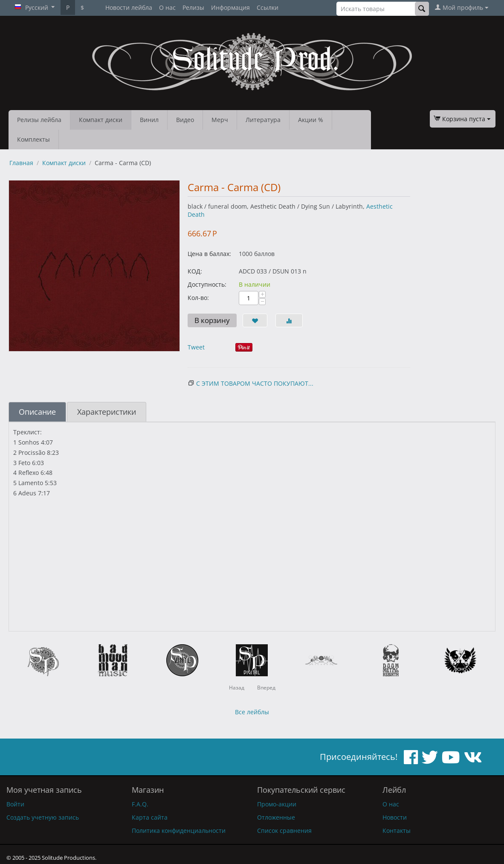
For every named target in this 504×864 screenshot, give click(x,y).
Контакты (397, 831)
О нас (167, 7)
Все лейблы (252, 712)
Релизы (193, 7)
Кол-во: (198, 298)
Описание (37, 412)
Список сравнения (284, 831)
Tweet (196, 347)
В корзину (212, 320)
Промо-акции (277, 804)
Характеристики (107, 412)
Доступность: (207, 284)
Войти (15, 804)
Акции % (311, 120)
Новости (395, 817)
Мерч (220, 120)
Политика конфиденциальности (179, 831)
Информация (230, 7)
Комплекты (33, 139)
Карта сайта (150, 817)
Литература (263, 120)
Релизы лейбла (39, 120)
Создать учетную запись (43, 817)
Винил (149, 120)
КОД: (195, 271)
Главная (21, 163)
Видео (185, 120)
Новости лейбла (129, 7)
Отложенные (276, 817)
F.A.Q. (140, 804)
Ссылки (268, 7)
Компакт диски (101, 120)
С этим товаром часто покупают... (255, 383)
